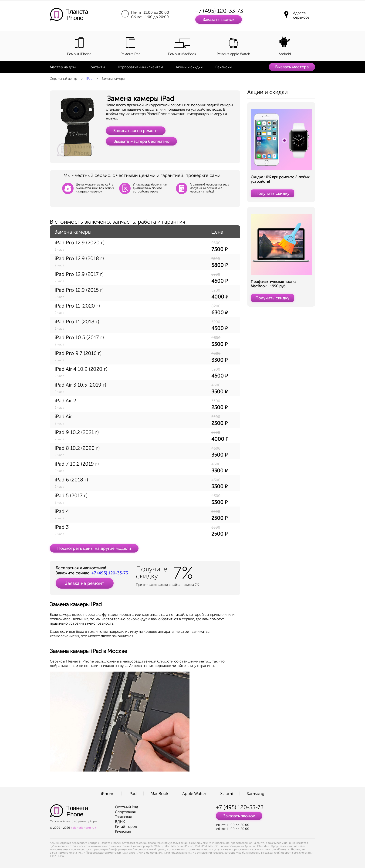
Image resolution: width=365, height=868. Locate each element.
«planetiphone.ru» (83, 828)
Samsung (255, 794)
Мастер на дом (63, 67)
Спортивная (125, 812)
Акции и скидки (189, 67)
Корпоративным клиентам (140, 67)
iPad (89, 79)
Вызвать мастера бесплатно (141, 141)
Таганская (123, 817)
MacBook (159, 794)
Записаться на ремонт (136, 131)
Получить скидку (272, 193)
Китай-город (126, 827)
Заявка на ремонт (85, 583)
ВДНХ (120, 822)
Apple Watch (194, 794)
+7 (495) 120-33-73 (219, 11)
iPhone (108, 794)
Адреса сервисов (301, 15)
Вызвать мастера (292, 67)
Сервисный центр (63, 79)
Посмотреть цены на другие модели (94, 548)
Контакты (97, 67)
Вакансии (223, 67)
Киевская (123, 831)
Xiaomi (226, 794)
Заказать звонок (219, 20)
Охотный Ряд (127, 807)
